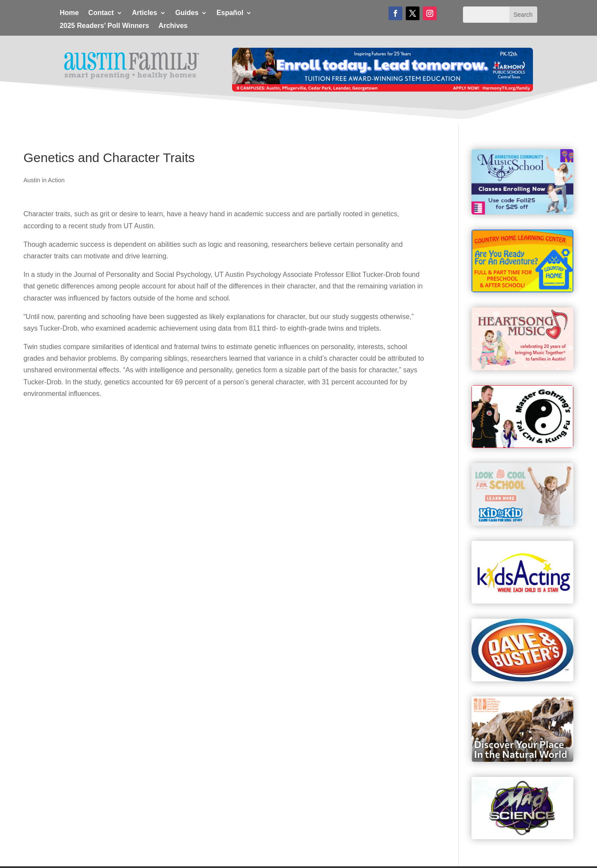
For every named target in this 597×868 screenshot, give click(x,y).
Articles (145, 13)
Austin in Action (44, 180)
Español (230, 13)
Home (69, 13)
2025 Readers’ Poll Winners (104, 26)
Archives (173, 26)
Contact (101, 13)
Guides (187, 13)
